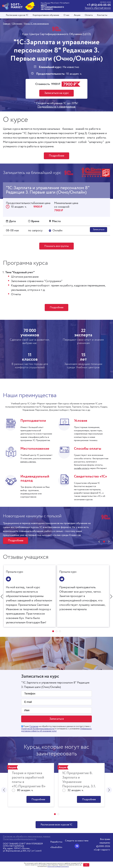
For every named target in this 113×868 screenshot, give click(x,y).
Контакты (102, 15)
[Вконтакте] (77, 846)
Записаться (99, 230)
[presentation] (99, 542)
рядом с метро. (28, 462)
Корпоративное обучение (46, 15)
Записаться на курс (57, 93)
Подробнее (56, 156)
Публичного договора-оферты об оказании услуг (56, 730)
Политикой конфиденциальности (58, 866)
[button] (104, 542)
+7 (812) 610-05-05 (99, 5)
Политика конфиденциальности (20, 839)
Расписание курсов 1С (17, 15)
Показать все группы (56, 246)
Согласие (34, 727)
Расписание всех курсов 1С (56, 825)
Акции (77, 15)
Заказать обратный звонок (98, 8)
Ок (86, 865)
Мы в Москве (45, 3)
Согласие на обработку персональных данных (27, 837)
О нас (67, 15)
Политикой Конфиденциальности (38, 729)
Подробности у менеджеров (56, 107)
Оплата (89, 15)
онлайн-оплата (82, 468)
